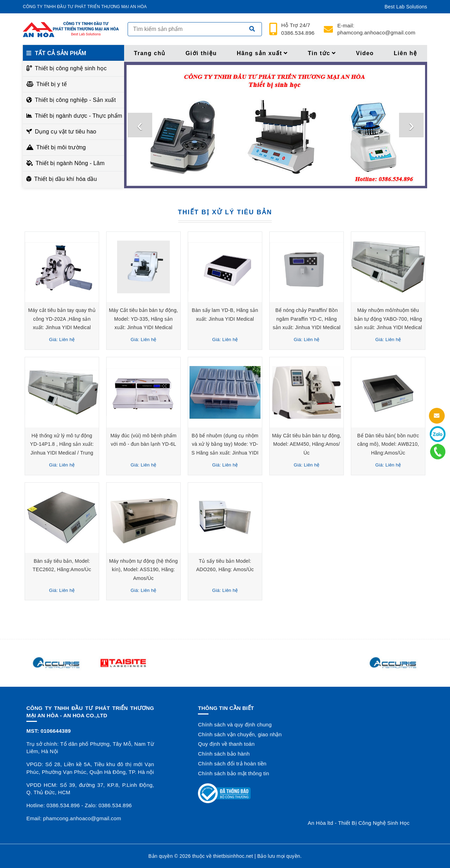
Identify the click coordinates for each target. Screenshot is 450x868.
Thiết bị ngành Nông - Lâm (70, 163)
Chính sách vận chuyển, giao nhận (240, 734)
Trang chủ (150, 53)
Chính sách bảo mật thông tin (233, 773)
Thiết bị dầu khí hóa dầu (65, 179)
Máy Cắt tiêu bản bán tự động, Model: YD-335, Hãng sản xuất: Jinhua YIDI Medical (144, 319)
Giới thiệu (201, 53)
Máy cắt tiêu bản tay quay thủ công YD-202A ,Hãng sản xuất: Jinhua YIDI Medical (62, 319)
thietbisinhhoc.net (233, 856)
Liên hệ (406, 53)
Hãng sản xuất (262, 53)
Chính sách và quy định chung (235, 725)
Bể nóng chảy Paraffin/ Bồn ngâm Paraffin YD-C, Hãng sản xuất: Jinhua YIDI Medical (307, 319)
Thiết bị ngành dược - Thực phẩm (78, 116)
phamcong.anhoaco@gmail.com (377, 29)
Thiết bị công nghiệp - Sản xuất (75, 100)
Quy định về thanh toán (226, 744)
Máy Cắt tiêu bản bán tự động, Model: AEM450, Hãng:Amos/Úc (307, 444)
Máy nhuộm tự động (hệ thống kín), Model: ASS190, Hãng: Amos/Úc (143, 570)
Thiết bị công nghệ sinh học (71, 68)
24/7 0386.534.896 (298, 29)
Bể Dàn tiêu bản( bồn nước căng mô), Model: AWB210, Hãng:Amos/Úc (388, 444)
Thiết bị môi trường (61, 147)
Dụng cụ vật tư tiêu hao (66, 132)
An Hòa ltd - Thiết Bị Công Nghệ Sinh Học (359, 823)
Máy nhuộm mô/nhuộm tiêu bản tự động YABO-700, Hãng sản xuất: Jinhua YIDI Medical (388, 319)
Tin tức (322, 53)
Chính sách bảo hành (224, 754)
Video (365, 53)
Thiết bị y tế (52, 84)
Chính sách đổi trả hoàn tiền (232, 763)
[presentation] (140, 125)
